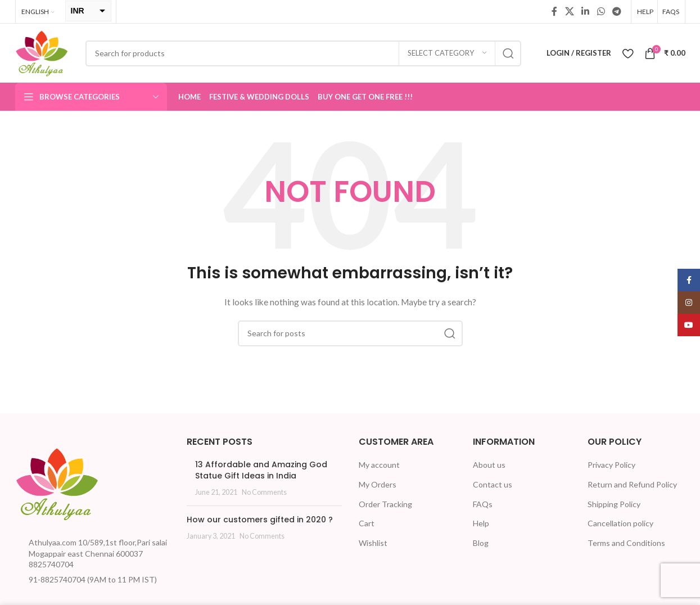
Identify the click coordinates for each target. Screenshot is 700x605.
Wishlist (373, 543)
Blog (481, 543)
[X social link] (569, 11)
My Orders (378, 484)
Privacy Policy (611, 465)
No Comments (264, 492)
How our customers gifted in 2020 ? (260, 520)
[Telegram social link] (617, 11)
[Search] (303, 53)
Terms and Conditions (626, 543)
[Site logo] (42, 52)
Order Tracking (385, 504)
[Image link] (57, 483)
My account (379, 465)
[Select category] (447, 53)
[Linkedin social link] (586, 11)
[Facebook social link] (554, 11)
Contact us (493, 484)
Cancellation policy (620, 523)
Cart (367, 523)
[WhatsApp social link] (601, 11)
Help (481, 523)
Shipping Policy (614, 504)
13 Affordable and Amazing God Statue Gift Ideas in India (261, 470)
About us (489, 465)
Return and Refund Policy (632, 484)
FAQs (483, 504)
